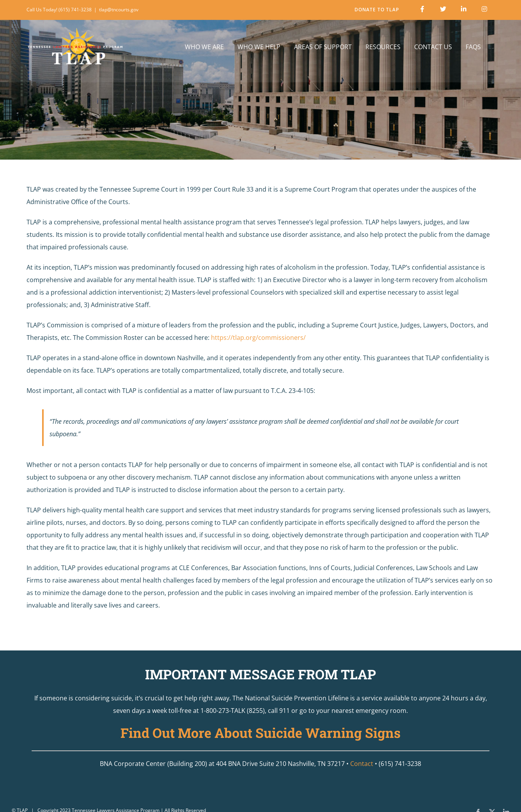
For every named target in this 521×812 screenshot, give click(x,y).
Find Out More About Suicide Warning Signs (260, 733)
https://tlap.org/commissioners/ (258, 338)
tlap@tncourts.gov (119, 10)
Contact (362, 764)
